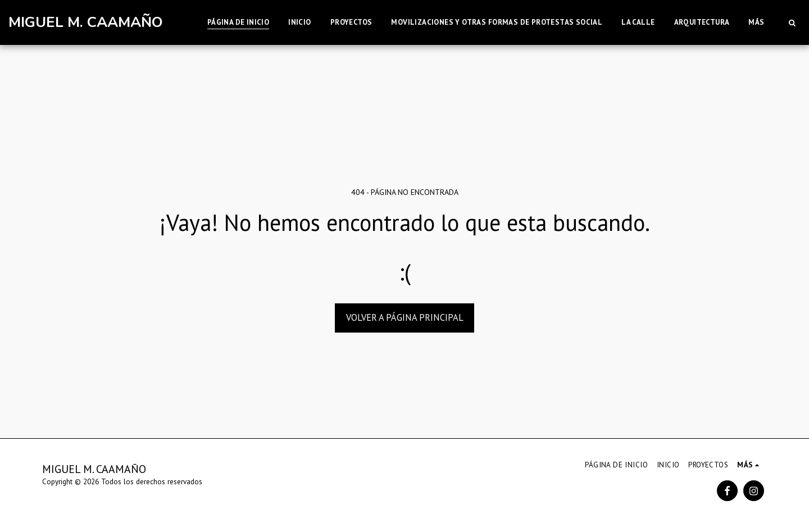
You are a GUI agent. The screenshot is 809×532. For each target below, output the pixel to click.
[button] (792, 22)
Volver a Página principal (405, 317)
